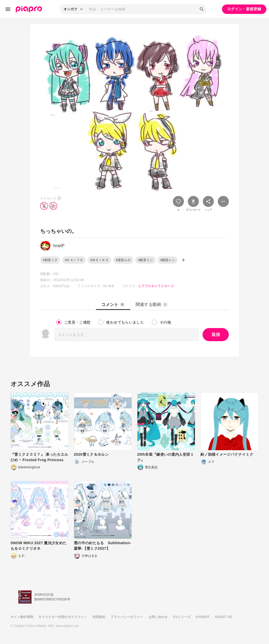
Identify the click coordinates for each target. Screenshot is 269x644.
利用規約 (99, 617)
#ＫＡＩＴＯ (74, 260)
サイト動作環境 (22, 617)
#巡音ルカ (123, 260)
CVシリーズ (182, 617)
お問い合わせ (158, 617)
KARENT (203, 617)
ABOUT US (223, 617)
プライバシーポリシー (127, 617)
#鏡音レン (168, 260)
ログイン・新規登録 (244, 9)
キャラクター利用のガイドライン (63, 617)
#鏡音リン (145, 260)
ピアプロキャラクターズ (156, 286)
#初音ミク (50, 260)
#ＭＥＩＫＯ (99, 260)
